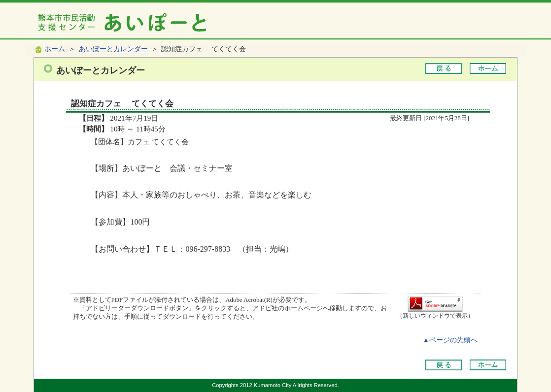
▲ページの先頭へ (450, 340)
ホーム (55, 49)
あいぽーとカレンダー (113, 49)
